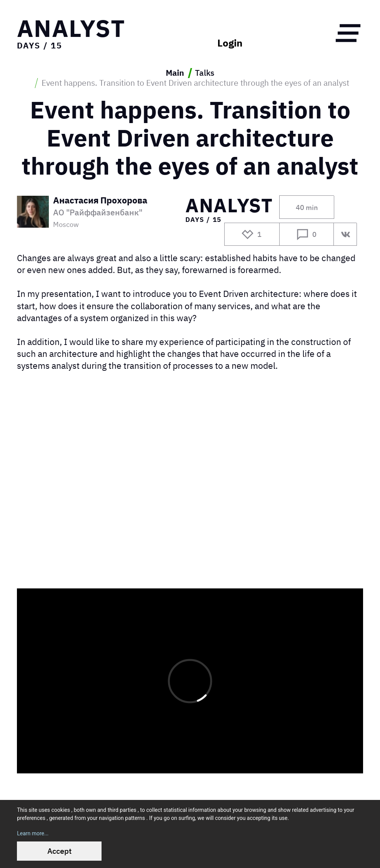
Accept (59, 851)
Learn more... (33, 833)
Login (230, 43)
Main (175, 73)
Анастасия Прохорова (100, 201)
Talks (205, 73)
